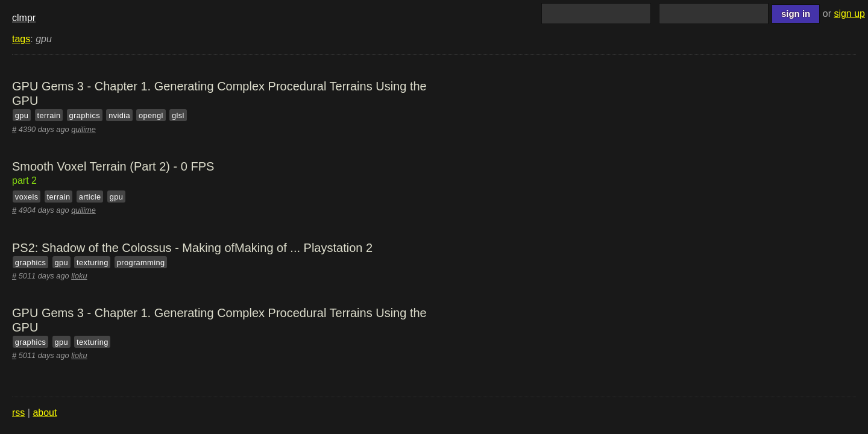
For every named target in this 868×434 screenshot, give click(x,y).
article (90, 197)
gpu (22, 115)
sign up (849, 14)
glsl (178, 115)
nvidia (119, 115)
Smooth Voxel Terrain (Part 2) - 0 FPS (113, 166)
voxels (27, 197)
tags (21, 39)
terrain (49, 115)
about (45, 413)
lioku (79, 276)
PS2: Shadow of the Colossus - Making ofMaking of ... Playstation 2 (192, 248)
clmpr (24, 18)
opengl (151, 115)
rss (18, 413)
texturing (93, 262)
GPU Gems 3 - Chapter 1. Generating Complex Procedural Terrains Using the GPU (219, 93)
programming (141, 262)
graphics (85, 115)
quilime (83, 129)
